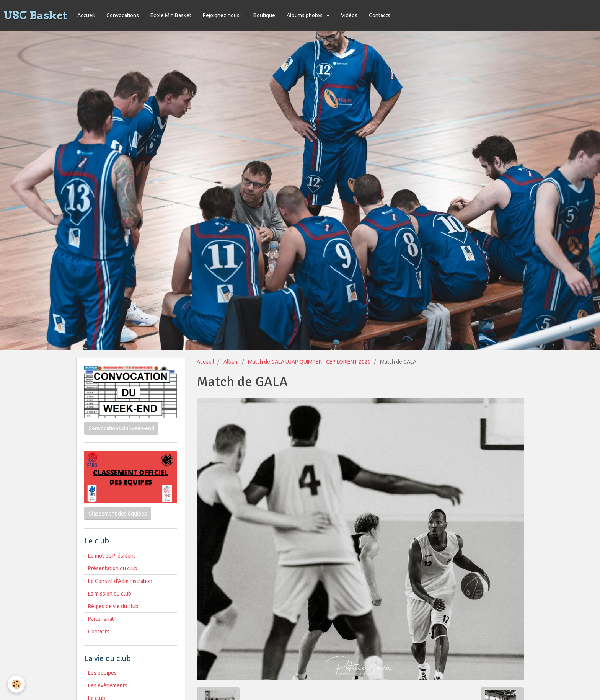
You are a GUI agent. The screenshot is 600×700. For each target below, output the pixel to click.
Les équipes (102, 673)
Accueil (86, 15)
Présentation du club (113, 568)
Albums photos (305, 15)
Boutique (264, 15)
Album (231, 362)
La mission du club (110, 594)
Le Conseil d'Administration (120, 581)
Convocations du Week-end (121, 428)
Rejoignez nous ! (222, 15)
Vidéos (349, 15)
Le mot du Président (112, 556)
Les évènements (108, 685)
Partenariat (101, 619)
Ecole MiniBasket (171, 15)
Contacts (380, 15)
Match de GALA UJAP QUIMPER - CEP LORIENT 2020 (309, 362)
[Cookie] (16, 684)
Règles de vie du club (113, 606)
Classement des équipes (118, 514)
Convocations (123, 15)
